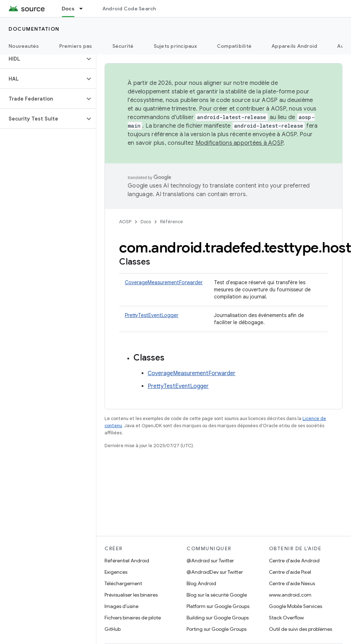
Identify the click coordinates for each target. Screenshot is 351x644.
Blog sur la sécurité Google (217, 595)
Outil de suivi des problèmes (301, 629)
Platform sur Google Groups (218, 606)
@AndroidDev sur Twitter (215, 572)
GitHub (113, 629)
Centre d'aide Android (294, 561)
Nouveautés (24, 46)
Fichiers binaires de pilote (133, 618)
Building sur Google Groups (218, 618)
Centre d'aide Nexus (292, 583)
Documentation (34, 29)
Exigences (116, 572)
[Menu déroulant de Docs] (84, 9)
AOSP (125, 222)
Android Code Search (129, 9)
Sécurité (123, 46)
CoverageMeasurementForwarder (164, 282)
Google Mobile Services (296, 606)
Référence (172, 222)
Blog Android (201, 583)
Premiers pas (76, 46)
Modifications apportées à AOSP (240, 143)
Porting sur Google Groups (217, 629)
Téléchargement (123, 583)
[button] (42, 59)
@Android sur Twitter (210, 561)
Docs (146, 222)
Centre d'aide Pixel (290, 572)
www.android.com (290, 595)
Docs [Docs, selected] (68, 9)
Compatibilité (234, 46)
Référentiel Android (127, 561)
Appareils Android (294, 46)
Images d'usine (121, 606)
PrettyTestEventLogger (152, 315)
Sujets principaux (175, 46)
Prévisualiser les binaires (131, 595)
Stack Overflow (286, 618)
